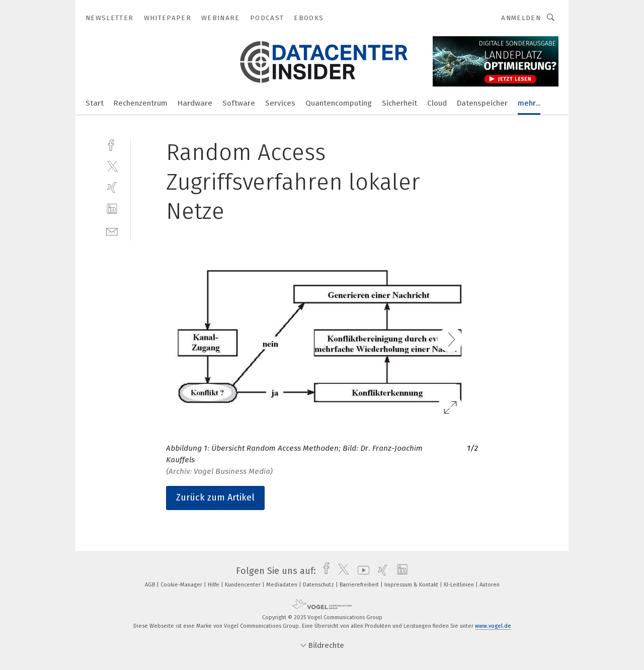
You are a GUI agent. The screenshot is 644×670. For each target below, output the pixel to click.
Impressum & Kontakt (412, 585)
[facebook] (112, 144)
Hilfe (214, 585)
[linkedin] (112, 209)
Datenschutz (319, 585)
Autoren (490, 585)
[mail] (112, 231)
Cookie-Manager (182, 585)
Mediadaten (283, 585)
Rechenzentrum (141, 103)
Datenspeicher (482, 103)
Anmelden (521, 18)
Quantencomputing (339, 103)
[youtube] (361, 571)
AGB (151, 585)
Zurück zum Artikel (215, 497)
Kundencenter (244, 585)
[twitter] (112, 166)
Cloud (437, 103)
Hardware (195, 103)
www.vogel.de (493, 626)
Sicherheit (399, 103)
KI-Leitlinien (460, 585)
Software (239, 103)
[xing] (112, 187)
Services (280, 103)
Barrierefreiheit (360, 585)
